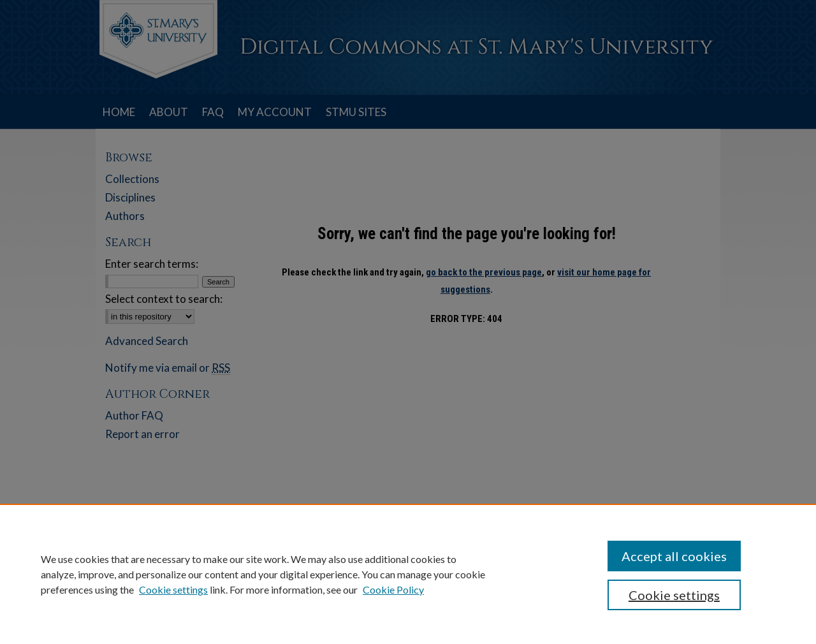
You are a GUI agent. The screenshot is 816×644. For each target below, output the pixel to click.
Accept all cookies (674, 556)
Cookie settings (173, 589)
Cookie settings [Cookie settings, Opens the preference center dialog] (674, 595)
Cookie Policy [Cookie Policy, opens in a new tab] (393, 589)
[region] (408, 574)
